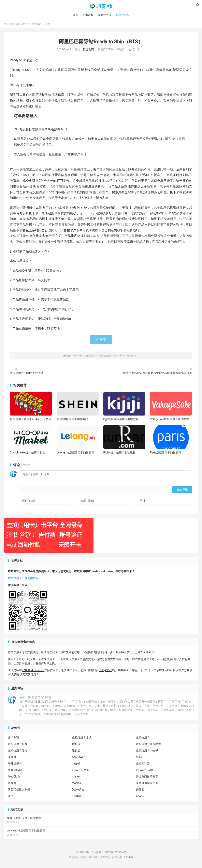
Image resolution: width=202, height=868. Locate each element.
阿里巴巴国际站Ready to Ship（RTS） (101, 43)
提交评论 (182, 490)
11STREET (78, 797)
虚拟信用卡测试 (82, 738)
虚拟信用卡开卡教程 (148, 745)
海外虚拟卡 (15, 764)
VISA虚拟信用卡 (146, 771)
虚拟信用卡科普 (18, 745)
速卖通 (76, 751)
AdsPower (78, 758)
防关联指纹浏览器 (19, 791)
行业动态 (36, 25)
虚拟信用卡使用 (18, 751)
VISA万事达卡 (80, 771)
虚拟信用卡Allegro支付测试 (27, 374)
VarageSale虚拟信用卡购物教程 (169, 420)
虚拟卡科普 (143, 764)
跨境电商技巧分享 (147, 778)
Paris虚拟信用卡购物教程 (166, 453)
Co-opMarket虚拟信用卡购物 (27, 453)
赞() (134, 50)
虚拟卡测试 (104, 15)
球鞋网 (12, 784)
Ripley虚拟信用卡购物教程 (119, 453)
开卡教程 (88, 15)
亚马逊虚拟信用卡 (147, 784)
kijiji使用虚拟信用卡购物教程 (121, 420)
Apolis (140, 797)
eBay (139, 758)
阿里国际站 (15, 771)
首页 (76, 15)
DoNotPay (78, 791)
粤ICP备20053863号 (115, 853)
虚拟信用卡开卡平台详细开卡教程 (31, 420)
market (76, 778)
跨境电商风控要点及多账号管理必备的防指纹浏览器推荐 (158, 374)
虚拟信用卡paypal (147, 751)
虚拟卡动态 (122, 15)
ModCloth (14, 778)
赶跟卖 (140, 791)
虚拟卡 (76, 745)
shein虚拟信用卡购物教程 (72, 420)
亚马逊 (12, 758)
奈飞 (11, 797)
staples (76, 784)
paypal (76, 764)
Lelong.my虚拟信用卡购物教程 (75, 453)
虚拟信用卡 (101, 6)
